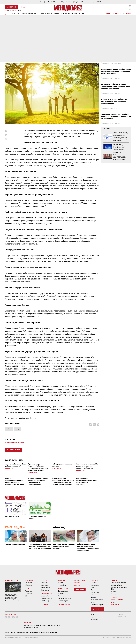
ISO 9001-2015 (122, 617)
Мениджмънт (34, 14)
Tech (92, 590)
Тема (92, 588)
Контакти (115, 605)
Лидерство (45, 596)
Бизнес (25, 14)
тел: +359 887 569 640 (31, 628)
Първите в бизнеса (81, 2)
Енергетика (46, 588)
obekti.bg (61, 2)
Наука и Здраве (64, 604)
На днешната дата (65, 598)
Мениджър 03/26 (95, 2)
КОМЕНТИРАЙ (13, 450)
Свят (19, 14)
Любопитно (66, 14)
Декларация (95, 619)
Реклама (61, 583)
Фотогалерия (63, 591)
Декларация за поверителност (28, 632)
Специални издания (98, 605)
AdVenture (94, 595)
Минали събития (117, 585)
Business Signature (97, 600)
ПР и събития (63, 585)
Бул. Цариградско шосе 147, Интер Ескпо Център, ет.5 (42, 625)
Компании (45, 585)
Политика (28, 583)
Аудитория (94, 617)
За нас (93, 615)
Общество (29, 585)
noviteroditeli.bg (51, 2)
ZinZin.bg (69, 2)
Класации (61, 594)
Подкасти (119, 14)
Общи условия (10, 632)
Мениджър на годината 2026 (119, 588)
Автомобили (80, 580)
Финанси (44, 583)
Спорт (77, 583)
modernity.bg (39, 2)
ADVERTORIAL (107, 129)
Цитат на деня (63, 601)
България (12, 14)
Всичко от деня (78, 14)
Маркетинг (55, 14)
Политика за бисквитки (49, 632)
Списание (110, 14)
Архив (93, 602)
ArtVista (93, 597)
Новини (114, 591)
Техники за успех (47, 598)
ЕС (26, 596)
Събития (128, 14)
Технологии (45, 14)
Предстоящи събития (119, 583)
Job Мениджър (46, 601)
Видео (77, 585)
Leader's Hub (95, 593)
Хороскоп (61, 596)
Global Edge (95, 585)
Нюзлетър (80, 590)
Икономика (45, 590)
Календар (114, 594)
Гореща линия (117, 600)
